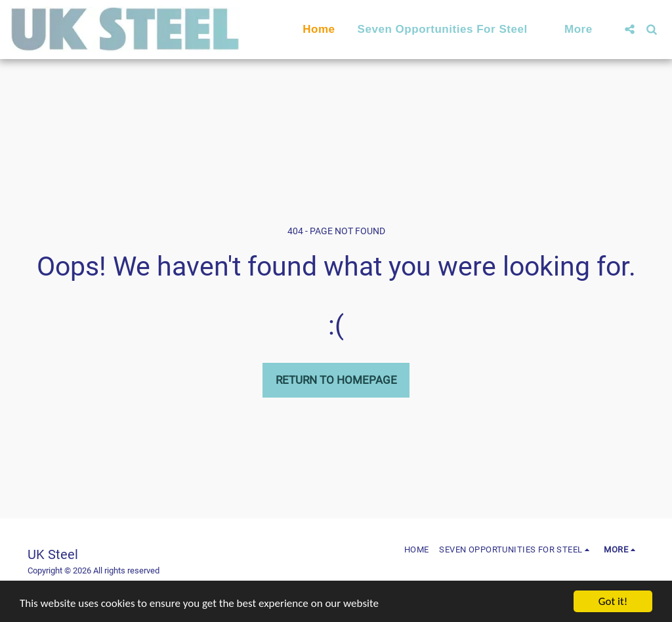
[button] (450, 30)
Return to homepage (336, 380)
